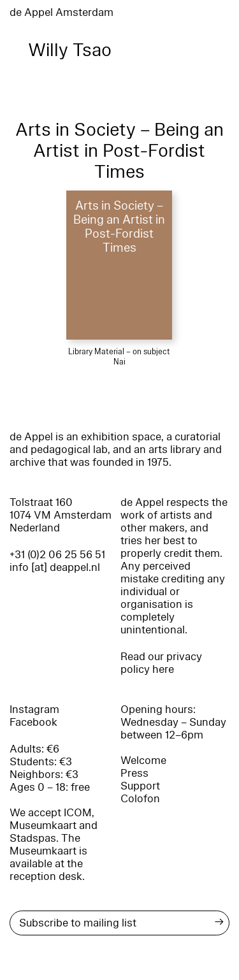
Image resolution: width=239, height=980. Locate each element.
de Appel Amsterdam (62, 12)
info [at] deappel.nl (55, 567)
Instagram (34, 710)
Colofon (140, 799)
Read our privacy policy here (161, 663)
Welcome (143, 760)
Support (140, 786)
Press (134, 773)
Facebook (33, 722)
